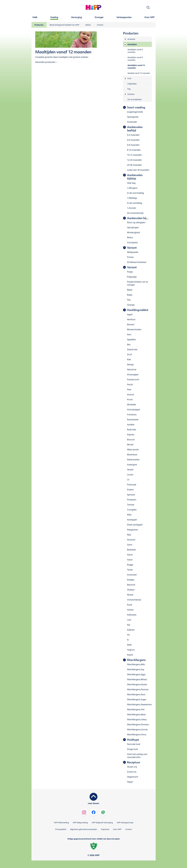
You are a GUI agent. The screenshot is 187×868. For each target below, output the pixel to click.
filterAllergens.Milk (136, 664)
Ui (128, 480)
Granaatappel (133, 410)
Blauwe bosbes (134, 329)
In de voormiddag (135, 193)
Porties (130, 257)
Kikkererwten (133, 460)
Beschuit (131, 585)
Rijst (129, 535)
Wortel (130, 445)
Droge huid (132, 749)
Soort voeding (136, 107)
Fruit (129, 78)
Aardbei (131, 425)
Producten (39, 25)
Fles (129, 300)
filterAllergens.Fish (136, 709)
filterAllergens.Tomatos (138, 724)
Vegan (130, 782)
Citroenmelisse (134, 600)
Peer (129, 390)
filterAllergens (136, 660)
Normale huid (134, 744)
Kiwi (129, 359)
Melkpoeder (133, 252)
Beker (130, 290)
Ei (128, 640)
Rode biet (132, 430)
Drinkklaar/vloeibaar (137, 262)
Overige (131, 305)
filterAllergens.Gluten (137, 684)
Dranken (131, 94)
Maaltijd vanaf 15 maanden (139, 73)
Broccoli (131, 440)
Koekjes (131, 580)
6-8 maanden (133, 145)
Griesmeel (132, 575)
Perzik (130, 385)
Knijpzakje (132, 277)
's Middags (132, 198)
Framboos (132, 415)
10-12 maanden (134, 155)
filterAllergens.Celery (137, 719)
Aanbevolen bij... (138, 218)
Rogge (130, 565)
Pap (129, 89)
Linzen (130, 475)
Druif (129, 354)
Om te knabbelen (135, 99)
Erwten (130, 490)
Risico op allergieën (136, 222)
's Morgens (132, 188)
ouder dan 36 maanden (138, 170)
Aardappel (132, 520)
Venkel (130, 470)
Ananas (131, 395)
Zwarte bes (132, 349)
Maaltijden (132, 44)
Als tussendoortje (135, 213)
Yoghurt (131, 650)
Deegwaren (132, 530)
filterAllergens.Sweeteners (139, 704)
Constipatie (132, 242)
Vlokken (131, 590)
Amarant (131, 540)
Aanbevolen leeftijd (135, 129)
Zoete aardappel (135, 525)
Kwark (130, 655)
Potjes (130, 272)
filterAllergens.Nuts (136, 694)
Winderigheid (133, 232)
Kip (129, 625)
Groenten (131, 39)
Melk (129, 645)
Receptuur (134, 762)
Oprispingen (133, 227)
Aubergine (132, 465)
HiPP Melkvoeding (61, 823)
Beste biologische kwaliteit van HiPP (64, 25)
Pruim (130, 400)
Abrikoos (131, 319)
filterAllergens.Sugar (137, 699)
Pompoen (132, 500)
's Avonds (131, 208)
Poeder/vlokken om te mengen (137, 283)
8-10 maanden (134, 150)
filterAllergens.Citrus (137, 734)
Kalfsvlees (132, 615)
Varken (130, 610)
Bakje (130, 295)
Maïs (129, 515)
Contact (100, 25)
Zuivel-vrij (132, 772)
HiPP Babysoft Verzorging (102, 823)
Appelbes (131, 339)
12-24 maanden (134, 160)
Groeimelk (132, 122)
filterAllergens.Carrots (137, 729)
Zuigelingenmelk (135, 112)
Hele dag (131, 183)
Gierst (130, 555)
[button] (148, 7)
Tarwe (130, 570)
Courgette (132, 510)
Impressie (105, 829)
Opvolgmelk (133, 117)
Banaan (131, 324)
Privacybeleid (61, 829)
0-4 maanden (133, 135)
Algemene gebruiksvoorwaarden (84, 829)
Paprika (131, 435)
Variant (132, 248)
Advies (88, 25)
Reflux (130, 237)
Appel (130, 314)
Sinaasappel (133, 375)
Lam (129, 620)
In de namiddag (135, 203)
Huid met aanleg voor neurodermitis (137, 756)
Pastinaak (132, 485)
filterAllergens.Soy (136, 669)
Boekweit (131, 550)
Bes (129, 344)
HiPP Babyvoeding (80, 823)
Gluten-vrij (132, 767)
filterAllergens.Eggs (136, 674)
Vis (128, 635)
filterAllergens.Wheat (137, 679)
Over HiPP (117, 829)
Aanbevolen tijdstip (135, 177)
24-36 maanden (134, 165)
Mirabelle (131, 405)
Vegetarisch (133, 777)
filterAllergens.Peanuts (138, 689)
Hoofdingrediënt (138, 310)
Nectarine (132, 369)
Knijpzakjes (132, 84)
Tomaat (131, 505)
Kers (129, 334)
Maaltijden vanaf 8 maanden (135, 59)
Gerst (130, 545)
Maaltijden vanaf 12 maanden (136, 67)
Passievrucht (133, 380)
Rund (130, 605)
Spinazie (131, 495)
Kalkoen (131, 630)
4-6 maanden (133, 140)
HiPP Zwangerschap (125, 823)
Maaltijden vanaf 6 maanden (135, 51)
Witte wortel (133, 450)
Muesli (130, 595)
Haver (130, 560)
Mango (130, 364)
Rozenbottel (133, 420)
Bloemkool (132, 455)
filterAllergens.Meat (136, 714)
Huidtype (133, 740)
